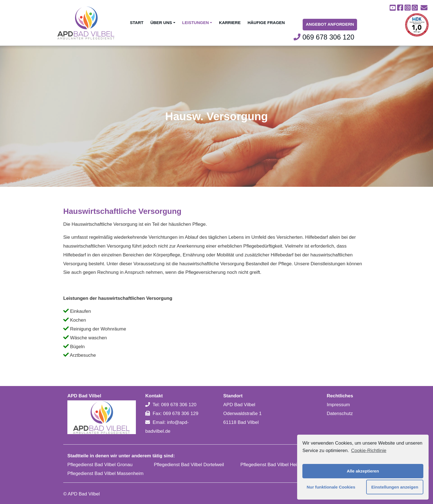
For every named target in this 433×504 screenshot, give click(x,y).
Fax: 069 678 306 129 (175, 414)
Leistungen (197, 23)
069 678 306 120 (324, 37)
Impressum (338, 405)
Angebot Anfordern (330, 24)
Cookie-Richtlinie (369, 451)
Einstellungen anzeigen (395, 487)
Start (137, 23)
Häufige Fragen (266, 23)
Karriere (230, 23)
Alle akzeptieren (363, 471)
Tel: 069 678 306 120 (174, 405)
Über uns (163, 23)
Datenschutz (340, 414)
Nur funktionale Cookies (331, 487)
